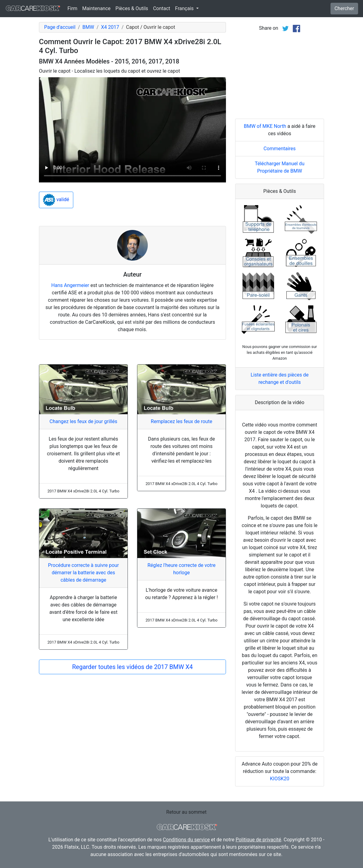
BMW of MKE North (265, 126)
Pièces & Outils (132, 8)
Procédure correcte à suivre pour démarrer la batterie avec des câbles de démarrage (83, 573)
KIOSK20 (280, 779)
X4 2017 (110, 27)
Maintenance (96, 8)
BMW (88, 27)
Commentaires (280, 149)
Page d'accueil (60, 27)
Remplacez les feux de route (181, 421)
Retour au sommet (186, 812)
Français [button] (185, 8)
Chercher (344, 8)
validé (56, 200)
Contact (162, 8)
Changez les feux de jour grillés (84, 421)
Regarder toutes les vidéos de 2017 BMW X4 (132, 667)
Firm (72, 8)
